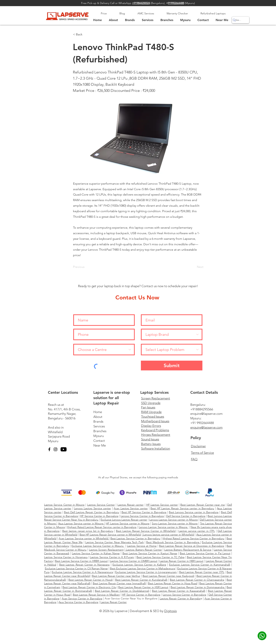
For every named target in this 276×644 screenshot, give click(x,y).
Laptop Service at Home (142, 546)
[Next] (194, 267)
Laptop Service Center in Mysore (64, 505)
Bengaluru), (160, 3)
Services (99, 426)
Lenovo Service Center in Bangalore (142, 516)
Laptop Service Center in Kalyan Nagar (96, 553)
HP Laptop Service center (162, 505)
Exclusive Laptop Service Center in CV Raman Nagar (76, 568)
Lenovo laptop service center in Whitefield (168, 535)
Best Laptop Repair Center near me (202, 505)
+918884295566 (202, 409)
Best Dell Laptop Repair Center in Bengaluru (92, 512)
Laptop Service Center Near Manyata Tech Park (115, 542)
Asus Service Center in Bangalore (78, 602)
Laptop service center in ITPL (197, 531)
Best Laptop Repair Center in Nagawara (84, 565)
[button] (185, 20)
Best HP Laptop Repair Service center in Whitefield (110, 535)
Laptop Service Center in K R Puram (112, 557)
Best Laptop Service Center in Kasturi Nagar (150, 553)
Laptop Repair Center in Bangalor (180, 598)
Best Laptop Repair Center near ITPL (202, 572)
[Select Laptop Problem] (172, 350)
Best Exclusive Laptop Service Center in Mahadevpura (143, 568)
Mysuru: (196, 418)
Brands (98, 421)
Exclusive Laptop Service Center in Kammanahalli (200, 565)
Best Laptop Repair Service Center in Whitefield (146, 531)
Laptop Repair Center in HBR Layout (181, 561)
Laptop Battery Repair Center (143, 550)
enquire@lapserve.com (206, 414)
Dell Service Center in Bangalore (186, 516)
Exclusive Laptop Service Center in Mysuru (98, 546)
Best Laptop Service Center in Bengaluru (135, 538)
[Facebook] (49, 449)
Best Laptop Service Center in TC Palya (160, 557)
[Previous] (86, 267)
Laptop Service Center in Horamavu (66, 557)
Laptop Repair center (131, 505)
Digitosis (170, 611)
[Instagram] (55, 449)
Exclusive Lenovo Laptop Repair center (124, 520)
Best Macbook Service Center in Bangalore (173, 542)
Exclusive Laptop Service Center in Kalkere (139, 565)
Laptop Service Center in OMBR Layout (134, 561)
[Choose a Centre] (104, 350)
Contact (99, 441)
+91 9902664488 (202, 423)
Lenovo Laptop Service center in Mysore (173, 520)
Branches (100, 431)
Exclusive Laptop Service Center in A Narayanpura (82, 572)
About (98, 417)
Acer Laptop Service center (131, 508)
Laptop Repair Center (114, 602)
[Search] (238, 20)
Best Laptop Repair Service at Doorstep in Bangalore (192, 546)
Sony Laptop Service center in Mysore (175, 523)
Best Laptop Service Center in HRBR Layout (81, 561)
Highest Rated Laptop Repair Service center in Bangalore (102, 527)
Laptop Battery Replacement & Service (188, 550)
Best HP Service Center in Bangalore (144, 512)
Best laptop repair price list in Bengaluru (88, 531)
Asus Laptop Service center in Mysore (81, 523)
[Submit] (172, 366)
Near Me (100, 445)
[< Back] (86, 34)
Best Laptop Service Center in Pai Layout (205, 553)
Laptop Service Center (101, 505)
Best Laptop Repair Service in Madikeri (96, 595)
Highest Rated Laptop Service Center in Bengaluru (193, 538)
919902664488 (176, 3)
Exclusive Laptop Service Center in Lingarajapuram (146, 572)
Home (98, 412)
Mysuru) (190, 3)
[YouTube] (64, 449)
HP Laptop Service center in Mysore (128, 523)
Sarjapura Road (59, 436)
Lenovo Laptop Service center (92, 508)
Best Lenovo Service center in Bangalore (194, 512)
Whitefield (55, 432)
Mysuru (53, 441)
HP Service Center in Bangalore (99, 516)
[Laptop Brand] (172, 334)
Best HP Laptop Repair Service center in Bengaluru (182, 508)
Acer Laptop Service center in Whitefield (84, 538)
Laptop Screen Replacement (106, 550)
